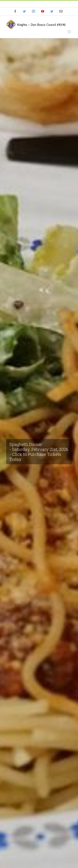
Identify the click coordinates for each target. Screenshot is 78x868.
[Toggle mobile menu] (70, 32)
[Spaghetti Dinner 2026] (39, 453)
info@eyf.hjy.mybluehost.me (39, 4)
